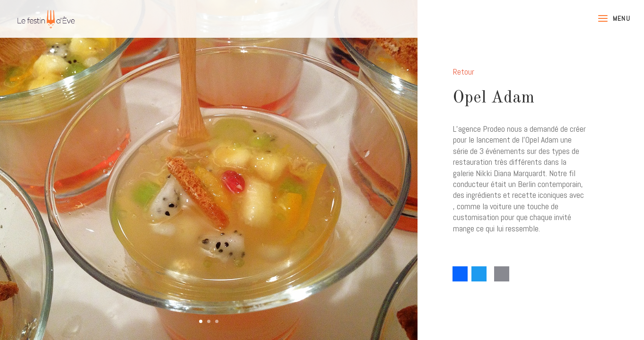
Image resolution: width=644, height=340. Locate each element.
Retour (464, 72)
